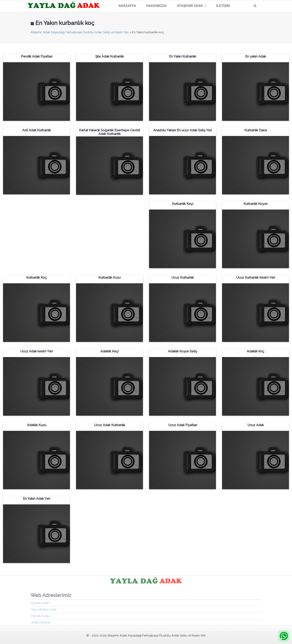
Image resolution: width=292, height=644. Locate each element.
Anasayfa (127, 6)
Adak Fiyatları (41, 624)
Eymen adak (40, 604)
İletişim (223, 6)
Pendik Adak (40, 617)
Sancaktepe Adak (44, 611)
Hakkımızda (156, 6)
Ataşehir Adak (191, 6)
